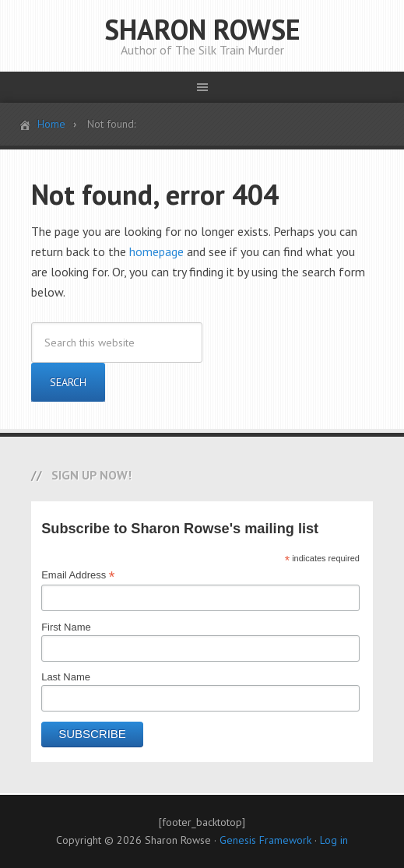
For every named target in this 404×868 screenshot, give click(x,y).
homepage (156, 251)
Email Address (78, 575)
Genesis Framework (265, 840)
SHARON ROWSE (202, 29)
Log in (334, 840)
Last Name (66, 677)
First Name (66, 627)
